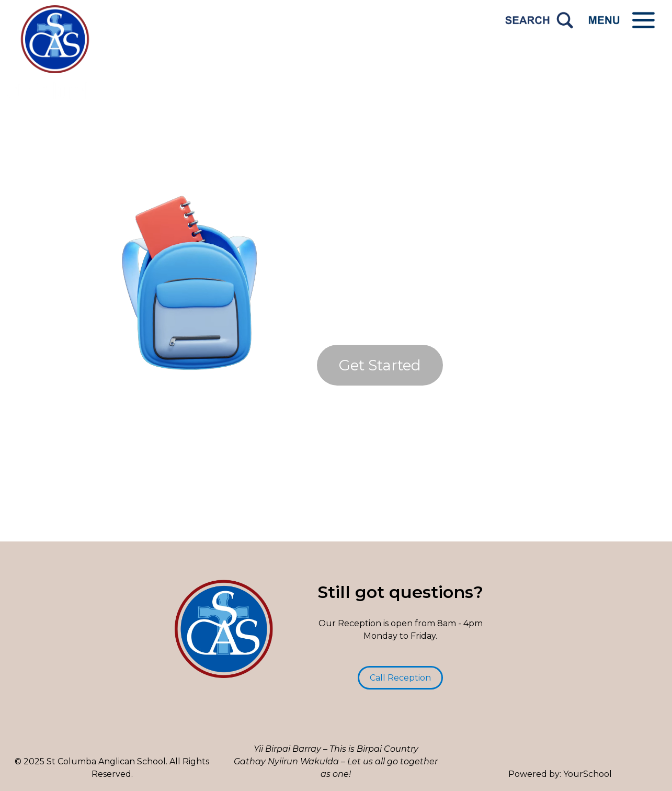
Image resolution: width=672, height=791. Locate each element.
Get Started (380, 365)
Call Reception (400, 678)
